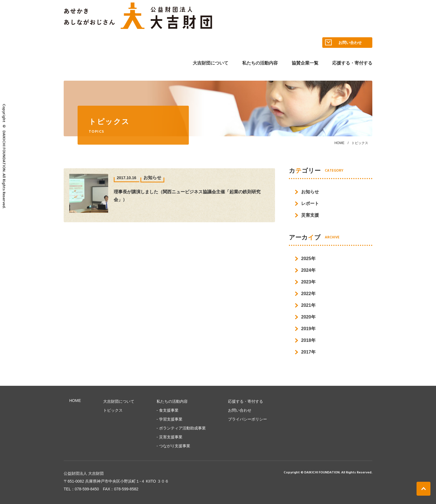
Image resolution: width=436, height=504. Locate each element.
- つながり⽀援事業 (173, 446)
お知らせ (310, 192)
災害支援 (310, 215)
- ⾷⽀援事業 (168, 410)
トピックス (113, 410)
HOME (340, 143)
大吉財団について (210, 63)
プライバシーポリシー (247, 419)
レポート (310, 203)
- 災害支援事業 (169, 437)
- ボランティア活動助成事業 (181, 428)
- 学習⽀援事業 (169, 419)
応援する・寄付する (352, 63)
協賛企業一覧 (305, 63)
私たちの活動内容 (260, 63)
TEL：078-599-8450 (81, 489)
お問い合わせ (343, 43)
